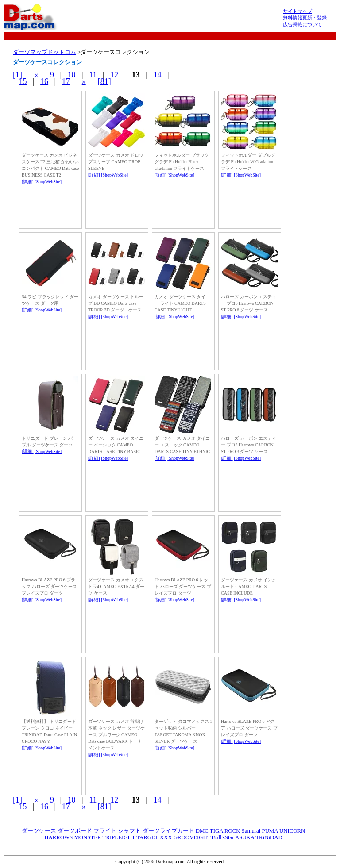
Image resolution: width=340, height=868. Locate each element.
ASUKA (245, 837)
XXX (166, 837)
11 (93, 75)
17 (66, 81)
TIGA (216, 831)
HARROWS (58, 837)
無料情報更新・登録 (305, 18)
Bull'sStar (223, 837)
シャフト (129, 831)
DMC (202, 831)
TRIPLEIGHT (119, 837)
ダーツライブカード (168, 831)
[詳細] (28, 182)
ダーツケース (39, 831)
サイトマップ (297, 11)
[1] (17, 75)
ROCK (232, 831)
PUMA (270, 831)
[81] (104, 81)
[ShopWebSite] (48, 182)
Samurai (251, 831)
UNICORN (292, 831)
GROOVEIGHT (192, 837)
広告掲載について (302, 24)
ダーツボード (75, 831)
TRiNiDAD (269, 837)
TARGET (147, 837)
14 (157, 75)
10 (72, 75)
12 (114, 75)
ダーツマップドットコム (44, 52)
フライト (105, 831)
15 (23, 81)
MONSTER (87, 837)
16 (44, 81)
